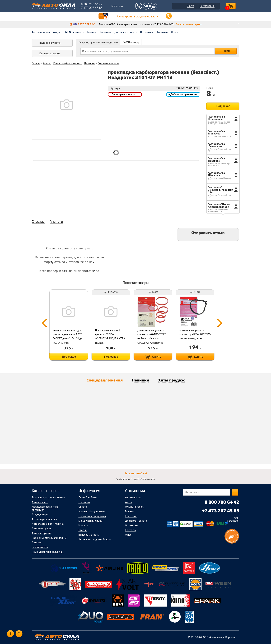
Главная (36, 63)
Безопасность (40, 547)
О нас (175, 32)
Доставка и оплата (126, 32)
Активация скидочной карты (95, 539)
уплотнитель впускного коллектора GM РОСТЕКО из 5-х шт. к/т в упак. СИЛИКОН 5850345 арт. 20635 (152, 338)
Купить (157, 357)
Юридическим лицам (90, 521)
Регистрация (207, 6)
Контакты (162, 32)
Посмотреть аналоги (124, 94)
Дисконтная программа (92, 516)
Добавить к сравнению (183, 94)
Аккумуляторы (40, 515)
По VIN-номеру (131, 42)
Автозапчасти (41, 32)
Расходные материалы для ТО (49, 538)
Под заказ (223, 106)
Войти (190, 6)
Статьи (83, 530)
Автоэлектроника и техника (48, 524)
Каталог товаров (50, 53)
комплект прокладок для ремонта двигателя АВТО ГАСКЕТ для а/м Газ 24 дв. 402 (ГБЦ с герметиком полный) (68, 338)
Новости (83, 525)
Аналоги (56, 222)
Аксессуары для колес (45, 519)
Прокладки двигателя (109, 63)
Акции (57, 32)
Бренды (92, 32)
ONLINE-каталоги (74, 32)
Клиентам (105, 32)
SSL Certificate (233, 520)
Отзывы (38, 222)
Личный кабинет (88, 497)
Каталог (47, 63)
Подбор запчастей (50, 43)
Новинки (140, 380)
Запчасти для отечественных (49, 497)
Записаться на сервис (189, 24)
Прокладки (90, 63)
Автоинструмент (41, 533)
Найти (226, 51)
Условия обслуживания (92, 511)
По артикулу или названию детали (98, 42)
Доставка (84, 502)
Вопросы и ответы (89, 535)
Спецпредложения (105, 380)
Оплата (83, 507)
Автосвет (37, 543)
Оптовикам (147, 32)
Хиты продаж (171, 380)
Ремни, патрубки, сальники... (67, 63)
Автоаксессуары (41, 529)
